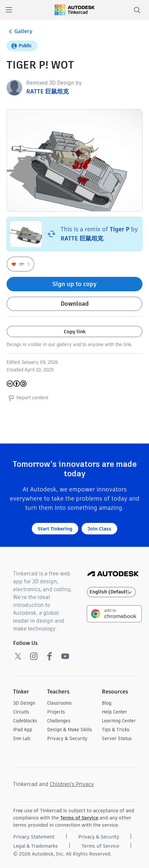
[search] (137, 10)
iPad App (23, 730)
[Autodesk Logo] (113, 574)
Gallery (19, 31)
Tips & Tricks (116, 730)
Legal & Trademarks (36, 846)
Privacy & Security (67, 738)
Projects (56, 712)
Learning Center (119, 721)
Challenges (59, 721)
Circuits (21, 712)
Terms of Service (79, 818)
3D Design (24, 703)
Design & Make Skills (70, 730)
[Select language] (111, 592)
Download (75, 304)
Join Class (99, 529)
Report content (27, 398)
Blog (107, 703)
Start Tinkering (55, 529)
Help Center (114, 712)
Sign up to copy (74, 284)
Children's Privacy (72, 784)
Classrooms (59, 703)
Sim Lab (22, 738)
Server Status (117, 738)
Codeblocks (25, 721)
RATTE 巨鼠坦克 (47, 91)
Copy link (75, 331)
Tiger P (120, 229)
